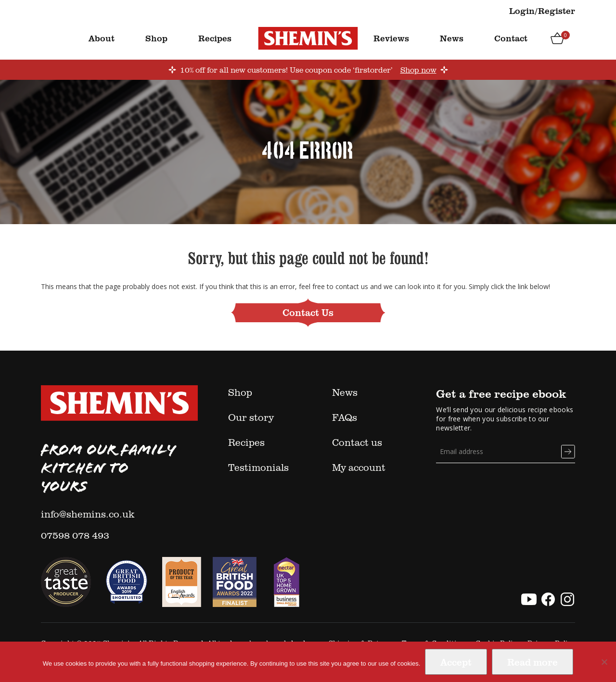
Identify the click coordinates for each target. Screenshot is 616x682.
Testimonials (258, 467)
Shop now (418, 70)
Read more (533, 662)
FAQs (345, 417)
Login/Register (542, 11)
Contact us (357, 442)
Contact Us (308, 312)
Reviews (391, 38)
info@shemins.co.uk (88, 514)
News (452, 38)
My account (359, 467)
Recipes (215, 38)
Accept (456, 662)
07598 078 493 (75, 535)
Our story (251, 417)
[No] (604, 662)
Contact (511, 38)
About (102, 38)
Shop (156, 38)
